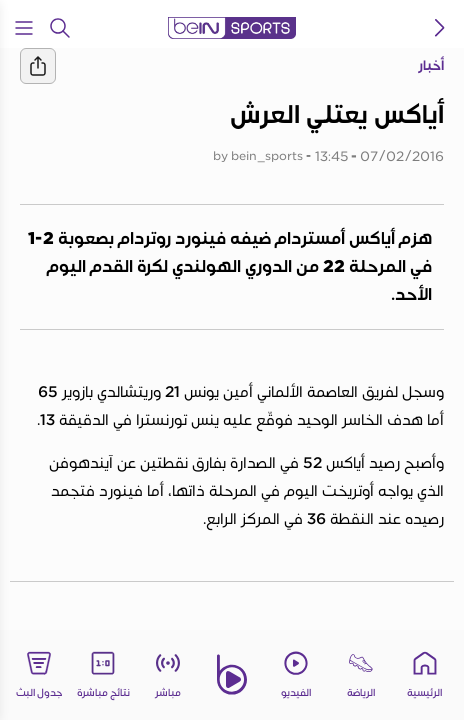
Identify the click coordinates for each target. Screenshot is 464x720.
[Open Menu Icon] (24, 28)
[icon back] (440, 28)
